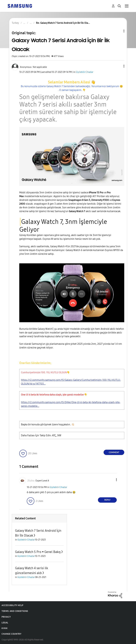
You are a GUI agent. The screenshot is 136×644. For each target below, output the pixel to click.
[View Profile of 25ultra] (31, 481)
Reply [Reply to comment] (107, 500)
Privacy (6, 617)
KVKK (5, 628)
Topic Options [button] (119, 31)
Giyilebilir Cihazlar (85, 72)
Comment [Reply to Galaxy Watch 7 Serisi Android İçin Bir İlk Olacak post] (114, 452)
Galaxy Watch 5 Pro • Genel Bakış (38, 552)
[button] (119, 66)
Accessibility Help (12, 605)
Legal (5, 623)
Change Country (11, 634)
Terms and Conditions (15, 611)
